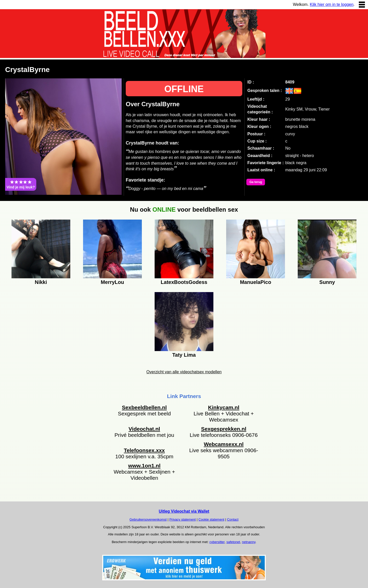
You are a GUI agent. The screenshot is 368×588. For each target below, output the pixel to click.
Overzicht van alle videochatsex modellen (184, 372)
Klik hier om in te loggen (332, 4)
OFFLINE (184, 89)
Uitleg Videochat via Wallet (184, 511)
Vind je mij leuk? (21, 184)
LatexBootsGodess (184, 282)
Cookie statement (211, 519)
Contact (233, 519)
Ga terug (256, 182)
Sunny (327, 282)
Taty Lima (184, 355)
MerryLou (112, 282)
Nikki (41, 282)
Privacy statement (183, 519)
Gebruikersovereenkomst (148, 519)
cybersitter (217, 542)
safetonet (233, 542)
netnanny (249, 542)
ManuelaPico (256, 282)
